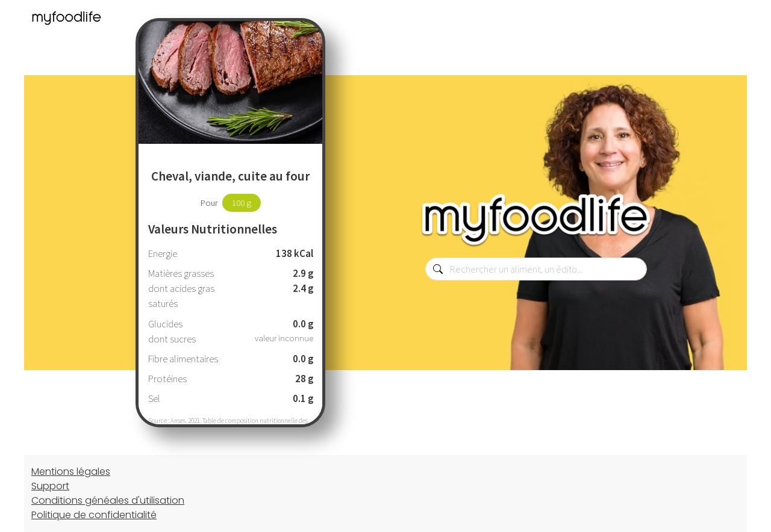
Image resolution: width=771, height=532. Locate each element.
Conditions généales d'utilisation (108, 500)
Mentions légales (71, 472)
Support (50, 486)
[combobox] (536, 269)
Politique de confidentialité (94, 515)
